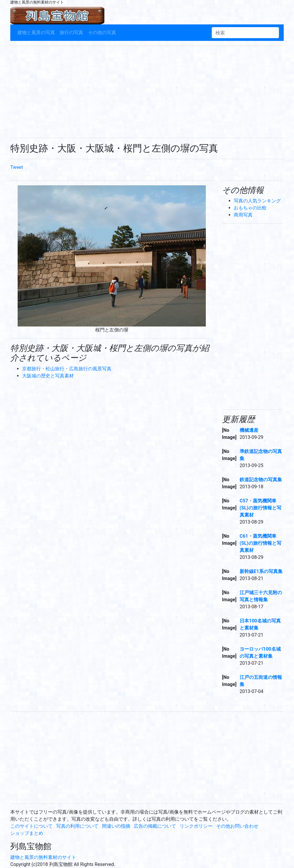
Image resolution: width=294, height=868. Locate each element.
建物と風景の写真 (36, 33)
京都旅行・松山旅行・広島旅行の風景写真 (67, 369)
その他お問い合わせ (237, 826)
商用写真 (243, 215)
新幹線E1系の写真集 (261, 571)
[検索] (245, 33)
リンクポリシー (196, 826)
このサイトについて (31, 826)
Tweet (17, 167)
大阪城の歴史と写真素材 (48, 376)
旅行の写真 (71, 33)
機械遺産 (249, 430)
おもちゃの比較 (250, 208)
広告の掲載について (155, 826)
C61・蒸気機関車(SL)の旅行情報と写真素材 (260, 543)
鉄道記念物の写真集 (261, 480)
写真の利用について (77, 826)
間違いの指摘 (116, 826)
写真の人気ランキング (257, 201)
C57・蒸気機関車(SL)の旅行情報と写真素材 (260, 508)
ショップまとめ (27, 833)
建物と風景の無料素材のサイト (43, 857)
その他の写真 (102, 33)
